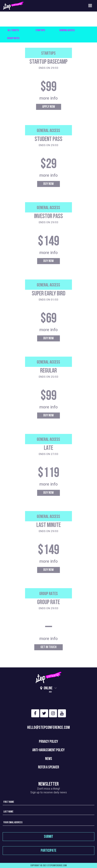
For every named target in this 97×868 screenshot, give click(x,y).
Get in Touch (48, 647)
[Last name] (48, 811)
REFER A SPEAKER (48, 767)
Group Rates (13, 38)
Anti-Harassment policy (48, 750)
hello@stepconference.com (48, 728)
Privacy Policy (48, 742)
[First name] (48, 802)
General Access (67, 31)
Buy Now (48, 184)
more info (49, 98)
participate (48, 851)
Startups (40, 31)
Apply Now (49, 107)
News (49, 759)
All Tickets (13, 31)
